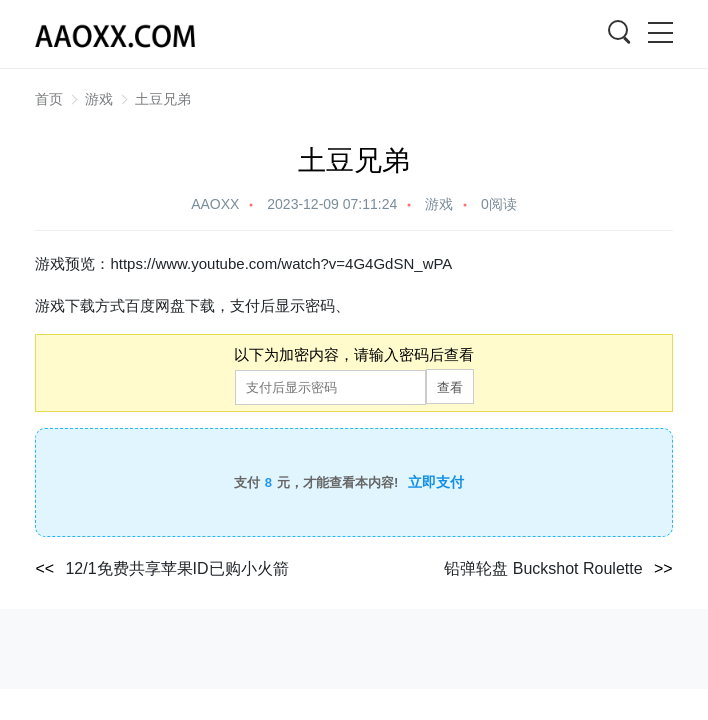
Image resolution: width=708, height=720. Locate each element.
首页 (49, 99)
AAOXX (215, 204)
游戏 (99, 99)
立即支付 (436, 482)
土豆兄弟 (163, 99)
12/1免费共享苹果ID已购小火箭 (176, 568)
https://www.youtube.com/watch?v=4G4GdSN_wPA (281, 263)
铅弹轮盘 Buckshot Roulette (543, 568)
